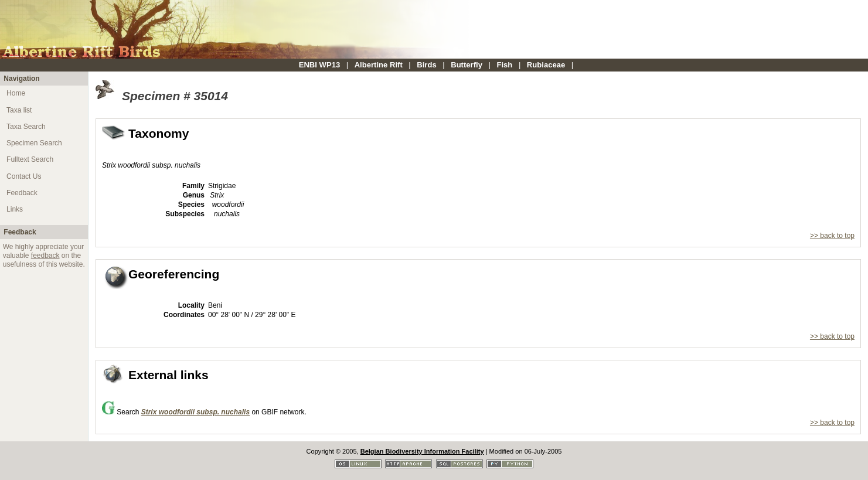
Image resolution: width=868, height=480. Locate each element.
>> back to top (832, 236)
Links (15, 209)
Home (16, 93)
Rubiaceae (546, 65)
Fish (504, 65)
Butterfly (467, 65)
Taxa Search (26, 127)
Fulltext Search (30, 159)
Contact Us (24, 176)
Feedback (22, 193)
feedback (45, 256)
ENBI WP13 (320, 65)
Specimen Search (34, 143)
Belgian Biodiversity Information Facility (422, 451)
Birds (426, 65)
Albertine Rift (379, 65)
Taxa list (19, 110)
